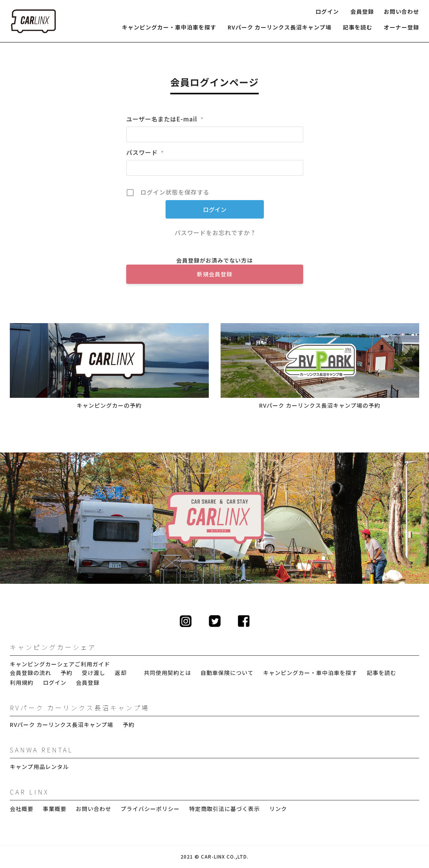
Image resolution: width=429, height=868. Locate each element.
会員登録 (362, 12)
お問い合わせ (401, 12)
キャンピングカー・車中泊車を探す (169, 27)
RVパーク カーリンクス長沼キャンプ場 (280, 27)
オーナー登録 (401, 27)
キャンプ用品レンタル (39, 767)
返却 (121, 673)
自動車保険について (227, 673)
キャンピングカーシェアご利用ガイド (60, 664)
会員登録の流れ (30, 673)
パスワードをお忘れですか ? (215, 233)
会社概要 (22, 809)
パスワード (145, 152)
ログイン (327, 12)
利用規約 (22, 683)
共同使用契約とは (168, 673)
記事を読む (358, 27)
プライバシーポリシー (150, 809)
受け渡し (94, 673)
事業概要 (55, 809)
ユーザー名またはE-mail (165, 119)
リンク (278, 809)
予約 (66, 673)
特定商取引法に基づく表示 (225, 809)
